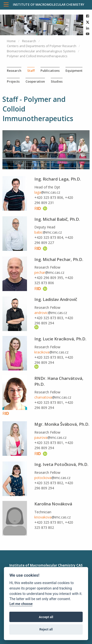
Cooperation (35, 81)
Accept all (46, 617)
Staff (31, 71)
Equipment (74, 71)
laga (38, 192)
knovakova (43, 517)
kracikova (42, 352)
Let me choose (21, 604)
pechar (40, 272)
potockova (43, 478)
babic (39, 232)
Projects (13, 81)
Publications (50, 71)
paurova (41, 437)
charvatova (43, 397)
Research (14, 71)
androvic (41, 313)
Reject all (46, 629)
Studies (57, 81)
